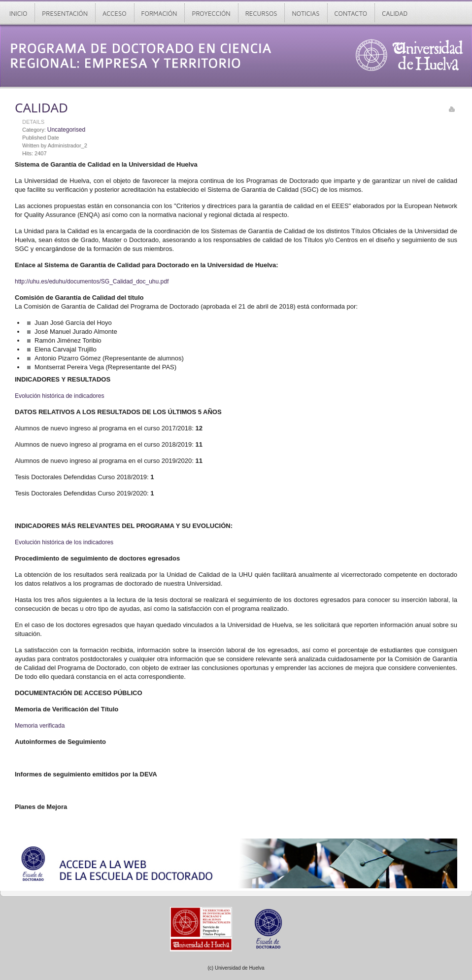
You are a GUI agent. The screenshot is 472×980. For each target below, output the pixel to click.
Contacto (351, 13)
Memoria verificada (40, 726)
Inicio (18, 13)
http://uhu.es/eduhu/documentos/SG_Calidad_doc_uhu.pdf (92, 281)
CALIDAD (41, 107)
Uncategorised (66, 130)
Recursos (261, 13)
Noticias (305, 13)
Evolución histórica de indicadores (59, 396)
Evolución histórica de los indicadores (64, 542)
